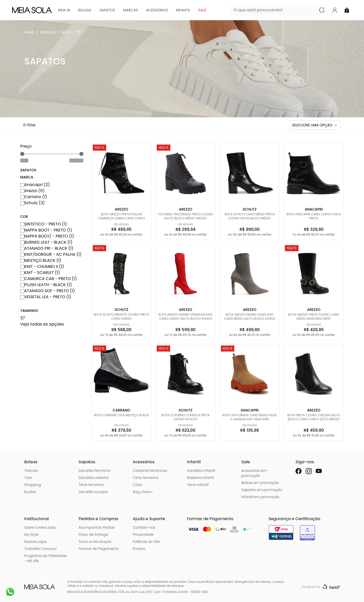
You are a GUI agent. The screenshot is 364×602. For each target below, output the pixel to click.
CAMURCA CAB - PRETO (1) (49, 279)
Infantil (183, 10)
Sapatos (107, 10)
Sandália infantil (201, 471)
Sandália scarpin (93, 492)
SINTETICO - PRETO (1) (44, 224)
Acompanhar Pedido (97, 527)
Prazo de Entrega (93, 535)
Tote (28, 478)
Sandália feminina (95, 471)
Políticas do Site (146, 542)
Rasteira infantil (200, 478)
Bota (66, 32)
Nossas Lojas (35, 542)
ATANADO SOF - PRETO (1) (48, 291)
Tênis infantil (198, 485)
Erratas (139, 549)
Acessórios (157, 10)
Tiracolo (31, 471)
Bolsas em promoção (260, 483)
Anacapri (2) (35, 185)
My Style (31, 535)
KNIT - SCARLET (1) (40, 273)
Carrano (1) (34, 197)
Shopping (33, 485)
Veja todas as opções (42, 324)
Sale (202, 10)
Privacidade (143, 535)
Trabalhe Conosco (40, 549)
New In (64, 10)
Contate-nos (144, 527)
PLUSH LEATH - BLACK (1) (46, 285)
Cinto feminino (145, 478)
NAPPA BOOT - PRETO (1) (46, 230)
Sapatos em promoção (262, 490)
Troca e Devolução (95, 542)
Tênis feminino (91, 485)
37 (79, 32)
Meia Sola (30, 34)
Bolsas (85, 10)
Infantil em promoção (260, 497)
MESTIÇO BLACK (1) (41, 260)
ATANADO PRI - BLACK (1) (47, 248)
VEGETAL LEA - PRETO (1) (46, 297)
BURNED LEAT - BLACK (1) (46, 242)
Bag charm (142, 492)
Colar (138, 485)
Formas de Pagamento (99, 549)
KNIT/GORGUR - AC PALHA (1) (51, 254)
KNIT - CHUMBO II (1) (42, 267)
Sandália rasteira (94, 478)
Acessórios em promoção (254, 473)
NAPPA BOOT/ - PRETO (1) (47, 236)
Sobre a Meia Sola (40, 527)
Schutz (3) (32, 203)
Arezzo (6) (32, 191)
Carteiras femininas (150, 471)
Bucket (30, 492)
